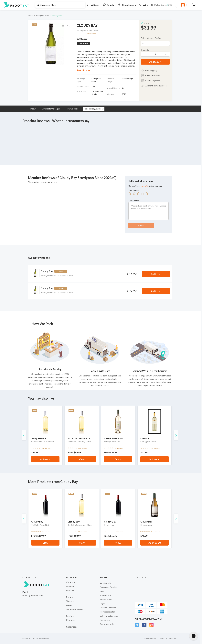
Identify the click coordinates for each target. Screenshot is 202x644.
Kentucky (70, 620)
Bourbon (70, 586)
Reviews (33, 109)
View (82, 459)
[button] (100, 5)
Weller (69, 605)
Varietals (71, 582)
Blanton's (70, 601)
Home (31, 16)
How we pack (72, 109)
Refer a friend (106, 599)
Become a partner (108, 608)
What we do (105, 583)
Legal (102, 604)
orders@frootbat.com (33, 595)
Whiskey (70, 590)
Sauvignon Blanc (43, 16)
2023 (144, 43)
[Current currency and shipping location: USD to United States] (161, 5)
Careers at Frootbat (109, 587)
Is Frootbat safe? (107, 612)
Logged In (145, 186)
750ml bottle (83, 43)
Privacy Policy (150, 638)
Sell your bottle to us (109, 616)
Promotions (105, 620)
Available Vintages (51, 109)
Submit (141, 225)
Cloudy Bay (57, 16)
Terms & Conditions (169, 638)
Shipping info (106, 595)
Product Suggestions (94, 109)
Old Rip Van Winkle (74, 609)
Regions (70, 616)
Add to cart (155, 62)
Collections (72, 627)
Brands (70, 597)
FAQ (102, 591)
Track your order (107, 624)
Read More (83, 70)
